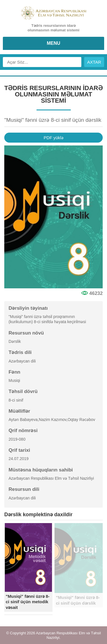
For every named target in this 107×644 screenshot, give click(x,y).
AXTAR (94, 62)
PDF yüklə (53, 138)
